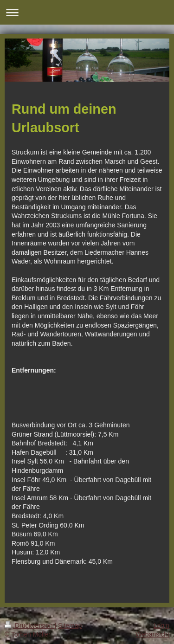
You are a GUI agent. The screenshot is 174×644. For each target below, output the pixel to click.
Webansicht (152, 634)
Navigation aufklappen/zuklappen (87, 12)
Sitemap (70, 625)
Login (161, 625)
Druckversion (29, 625)
